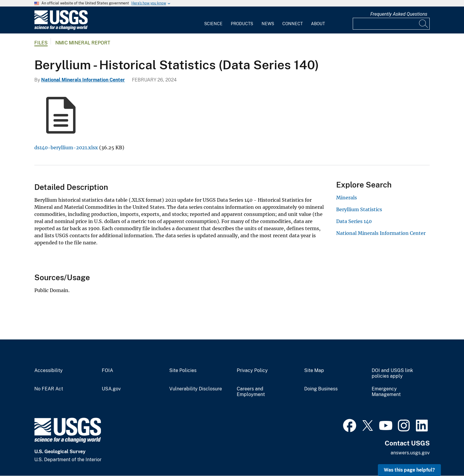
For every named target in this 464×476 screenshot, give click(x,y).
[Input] (391, 24)
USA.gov (111, 389)
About (318, 24)
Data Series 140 (354, 221)
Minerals (347, 198)
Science (213, 24)
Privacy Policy (252, 371)
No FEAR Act (49, 389)
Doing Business (321, 389)
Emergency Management (386, 392)
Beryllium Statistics (359, 209)
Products (242, 24)
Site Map (314, 371)
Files (41, 43)
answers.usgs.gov (410, 453)
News (268, 24)
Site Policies (183, 371)
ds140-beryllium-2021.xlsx (66, 148)
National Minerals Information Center (83, 80)
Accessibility (49, 371)
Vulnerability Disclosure (196, 389)
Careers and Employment (251, 392)
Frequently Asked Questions (399, 14)
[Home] (61, 29)
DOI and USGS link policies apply (392, 373)
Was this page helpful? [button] (409, 470)
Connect (293, 24)
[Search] (424, 24)
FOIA (107, 371)
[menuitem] (213, 20)
